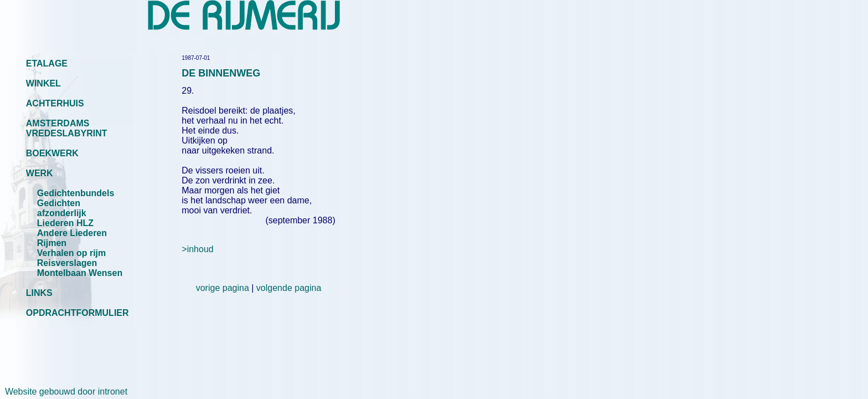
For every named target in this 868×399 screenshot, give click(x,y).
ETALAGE (47, 63)
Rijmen (52, 243)
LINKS (39, 293)
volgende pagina (289, 288)
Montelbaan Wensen (80, 273)
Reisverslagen (67, 263)
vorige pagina (223, 288)
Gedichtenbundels (76, 193)
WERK (40, 173)
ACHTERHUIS (55, 103)
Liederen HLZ (65, 223)
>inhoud (197, 249)
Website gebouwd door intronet (64, 392)
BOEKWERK (52, 153)
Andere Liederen (72, 233)
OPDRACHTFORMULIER (77, 313)
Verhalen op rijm (71, 253)
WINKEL (43, 83)
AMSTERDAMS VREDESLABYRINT (67, 128)
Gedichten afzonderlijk (62, 208)
